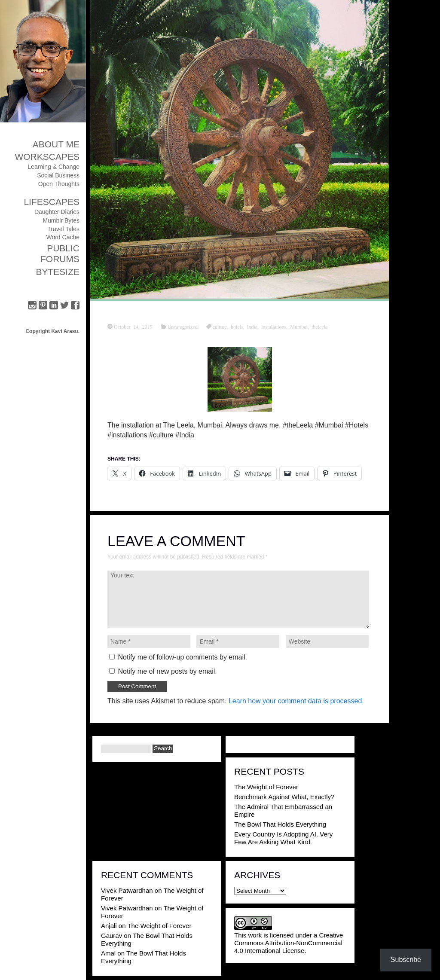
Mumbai (299, 327)
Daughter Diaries (57, 212)
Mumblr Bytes (61, 220)
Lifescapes (52, 202)
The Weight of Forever (266, 787)
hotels (237, 327)
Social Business (58, 175)
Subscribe (406, 960)
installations (274, 327)
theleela (319, 327)
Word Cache (63, 237)
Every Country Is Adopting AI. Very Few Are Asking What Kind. (283, 838)
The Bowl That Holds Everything (280, 824)
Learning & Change (53, 167)
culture (220, 327)
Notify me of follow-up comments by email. (182, 657)
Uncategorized (183, 327)
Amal (108, 953)
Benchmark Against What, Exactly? (284, 797)
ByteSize (58, 272)
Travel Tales (63, 229)
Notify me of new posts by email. (167, 671)
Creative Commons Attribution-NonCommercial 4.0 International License (289, 943)
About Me (56, 144)
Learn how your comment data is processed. (296, 701)
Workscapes (47, 157)
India (252, 327)
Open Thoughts (59, 184)
